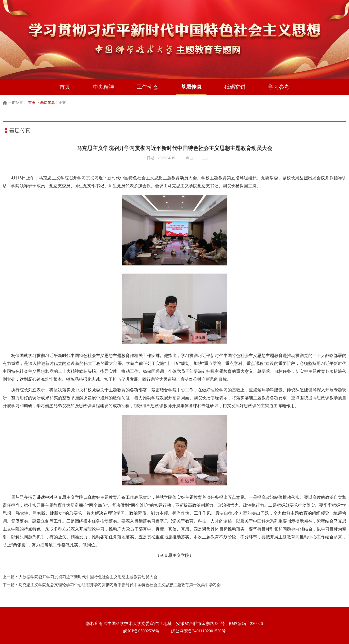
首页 (65, 87)
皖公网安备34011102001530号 (198, 631)
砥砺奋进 (235, 87)
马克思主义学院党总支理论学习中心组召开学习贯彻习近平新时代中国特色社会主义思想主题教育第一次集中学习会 (120, 585)
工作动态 (147, 87)
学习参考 (279, 87)
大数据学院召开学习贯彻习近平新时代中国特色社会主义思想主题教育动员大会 (88, 577)
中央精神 (103, 87)
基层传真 (191, 87)
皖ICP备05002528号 (141, 631)
